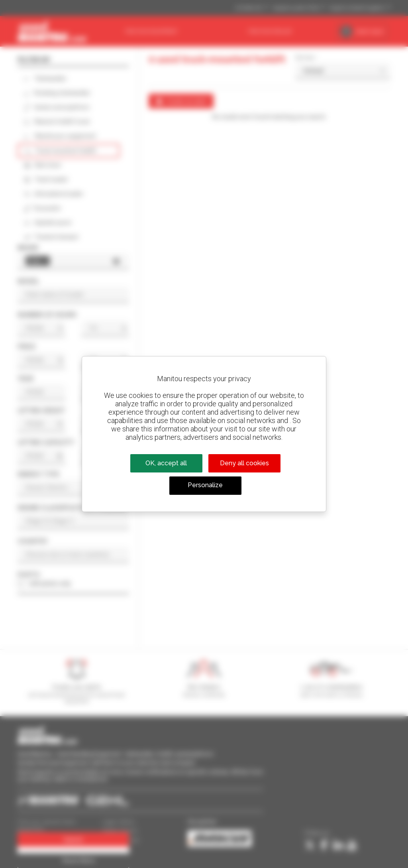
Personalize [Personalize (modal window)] (205, 485)
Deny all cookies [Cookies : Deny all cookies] (244, 463)
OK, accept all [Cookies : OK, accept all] (166, 463)
